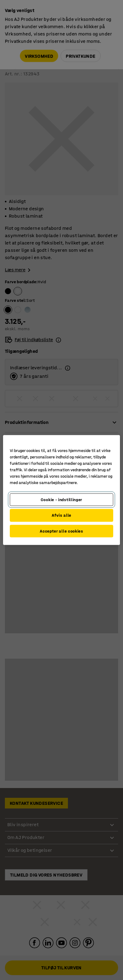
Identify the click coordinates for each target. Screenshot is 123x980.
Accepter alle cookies (61, 531)
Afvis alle (61, 515)
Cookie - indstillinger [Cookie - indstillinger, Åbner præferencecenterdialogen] (61, 499)
